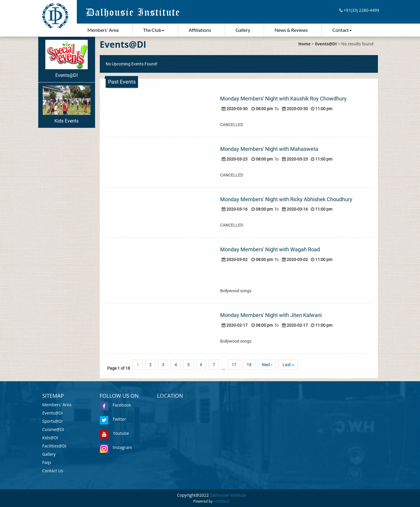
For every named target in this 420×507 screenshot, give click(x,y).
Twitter (113, 419)
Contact (342, 30)
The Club (154, 30)
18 (249, 365)
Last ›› (288, 365)
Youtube (114, 433)
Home (304, 44)
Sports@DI (53, 421)
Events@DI (66, 59)
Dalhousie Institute (228, 495)
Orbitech (223, 501)
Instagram (116, 447)
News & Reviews (291, 30)
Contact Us (53, 471)
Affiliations (200, 30)
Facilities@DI (54, 446)
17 (234, 365)
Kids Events (67, 105)
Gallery (243, 30)
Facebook (115, 405)
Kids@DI (50, 438)
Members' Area (103, 30)
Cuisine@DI (53, 429)
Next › (267, 365)
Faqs (47, 462)
